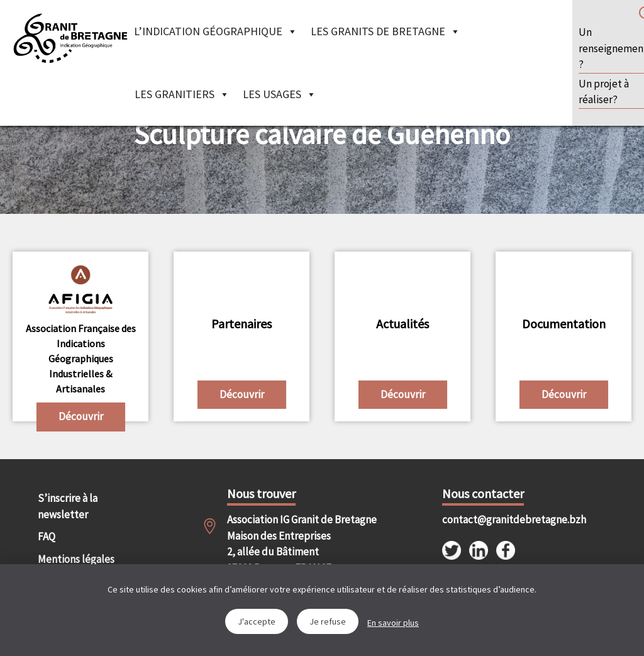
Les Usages (280, 94)
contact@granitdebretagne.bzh (490, 520)
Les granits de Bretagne (386, 31)
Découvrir (81, 416)
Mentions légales (76, 559)
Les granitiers (182, 94)
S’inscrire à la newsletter (68, 506)
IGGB (70, 38)
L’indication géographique (216, 31)
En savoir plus (393, 623)
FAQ (47, 536)
